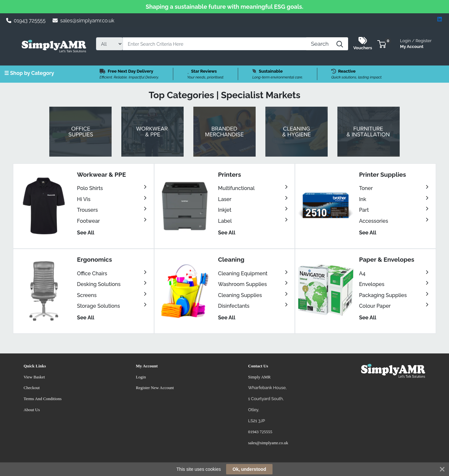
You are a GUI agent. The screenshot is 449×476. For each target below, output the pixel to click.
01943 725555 (26, 21)
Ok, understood (249, 469)
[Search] (215, 44)
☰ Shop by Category (29, 73)
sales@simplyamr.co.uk (84, 21)
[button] (382, 44)
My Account (416, 43)
